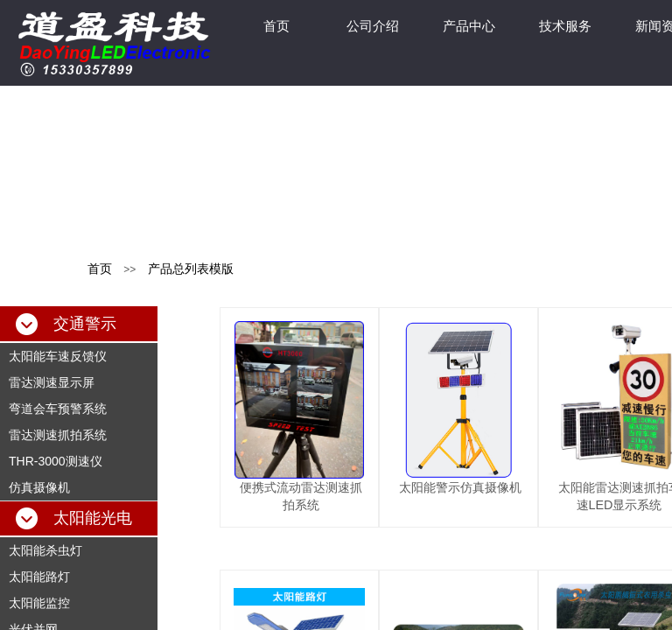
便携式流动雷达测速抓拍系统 (301, 496)
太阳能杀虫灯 (45, 550)
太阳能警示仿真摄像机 (460, 487)
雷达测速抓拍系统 (58, 435)
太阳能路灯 (39, 577)
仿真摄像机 (39, 487)
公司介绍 (373, 26)
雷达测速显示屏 (52, 382)
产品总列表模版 (191, 269)
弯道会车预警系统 (58, 409)
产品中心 (469, 26)
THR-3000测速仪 (56, 461)
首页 (276, 26)
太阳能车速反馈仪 (58, 356)
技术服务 (565, 26)
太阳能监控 (39, 603)
